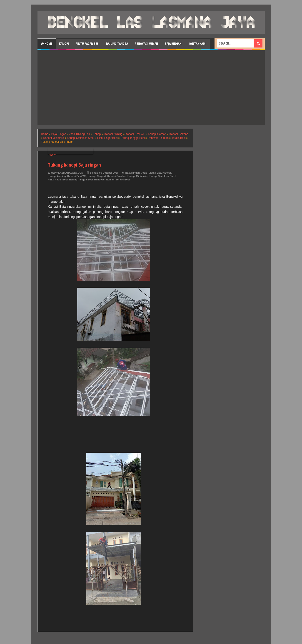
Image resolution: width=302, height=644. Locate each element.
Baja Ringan (173, 44)
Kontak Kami (197, 44)
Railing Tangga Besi (81, 180)
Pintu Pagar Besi (87, 44)
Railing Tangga (117, 44)
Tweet (52, 155)
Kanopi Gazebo (116, 176)
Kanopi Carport (97, 176)
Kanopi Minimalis (137, 176)
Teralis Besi (123, 180)
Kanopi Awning (57, 176)
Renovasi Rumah (146, 44)
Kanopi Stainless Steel (162, 176)
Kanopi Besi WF (77, 176)
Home (47, 44)
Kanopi (64, 44)
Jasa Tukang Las (151, 173)
